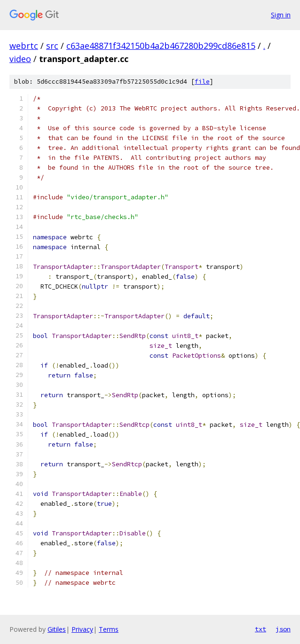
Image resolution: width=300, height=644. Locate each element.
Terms (109, 629)
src (52, 46)
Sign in (281, 15)
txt (261, 629)
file (202, 82)
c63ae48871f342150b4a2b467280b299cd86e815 (161, 46)
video (20, 59)
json (283, 629)
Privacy (82, 629)
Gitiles (57, 629)
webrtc (24, 46)
